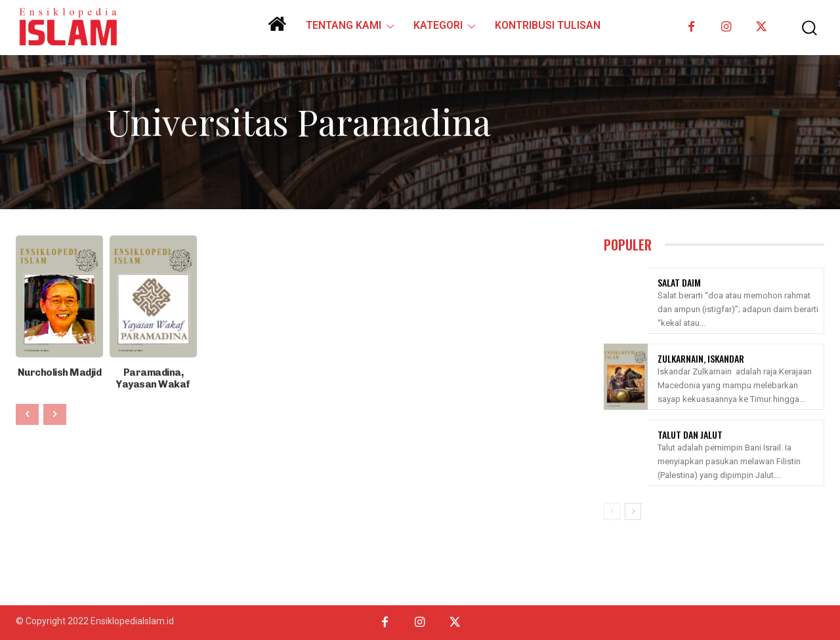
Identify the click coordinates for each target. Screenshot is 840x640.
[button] (803, 28)
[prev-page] (27, 413)
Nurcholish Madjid (59, 372)
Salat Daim (679, 282)
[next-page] (633, 511)
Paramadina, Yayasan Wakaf (153, 378)
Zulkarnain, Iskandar (701, 358)
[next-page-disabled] (55, 413)
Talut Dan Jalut (690, 434)
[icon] (277, 29)
